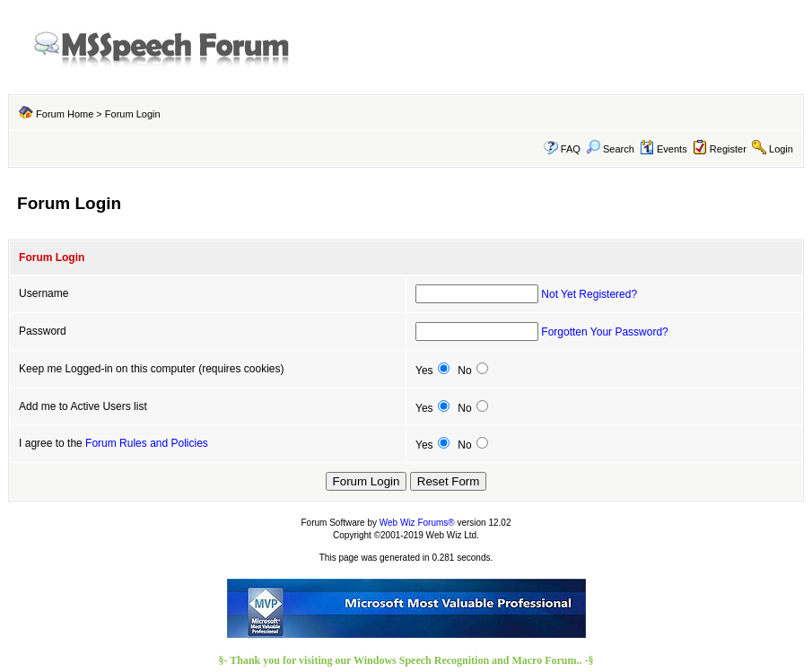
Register (728, 149)
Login (781, 149)
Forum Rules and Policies (147, 443)
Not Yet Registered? (589, 294)
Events (664, 149)
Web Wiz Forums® (417, 523)
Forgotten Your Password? (604, 332)
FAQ (571, 149)
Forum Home (65, 114)
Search (610, 149)
